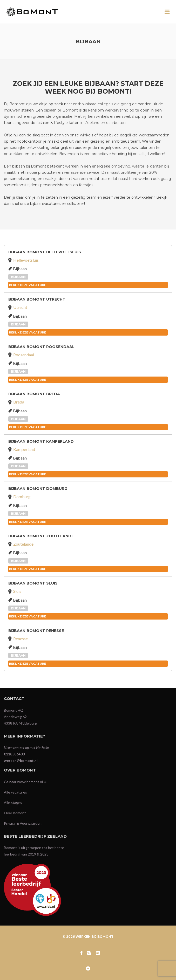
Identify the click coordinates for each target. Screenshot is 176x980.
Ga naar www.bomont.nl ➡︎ (25, 782)
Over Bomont (15, 813)
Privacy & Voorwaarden (23, 823)
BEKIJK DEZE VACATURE (28, 285)
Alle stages (13, 802)
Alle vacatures (15, 792)
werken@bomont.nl (21, 760)
